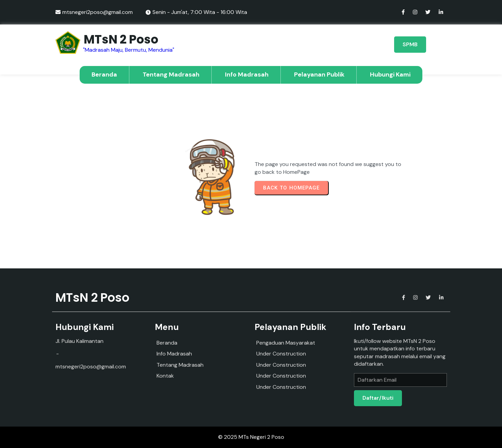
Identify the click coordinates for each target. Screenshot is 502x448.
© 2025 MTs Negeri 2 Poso (251, 437)
